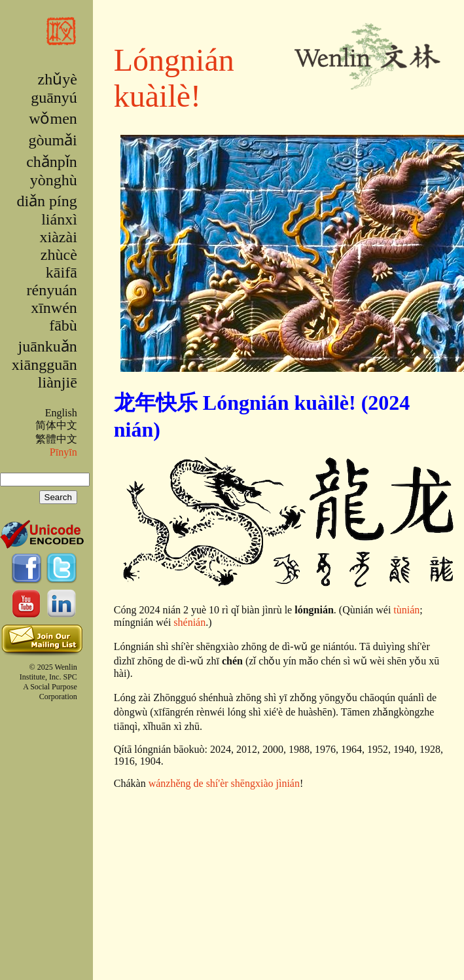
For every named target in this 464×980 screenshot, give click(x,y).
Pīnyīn (63, 452)
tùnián (406, 610)
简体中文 (56, 425)
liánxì (59, 219)
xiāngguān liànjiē (45, 373)
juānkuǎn (47, 346)
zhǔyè (57, 79)
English (61, 413)
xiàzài (59, 237)
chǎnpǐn (52, 162)
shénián (189, 622)
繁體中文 (56, 439)
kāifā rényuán (52, 281)
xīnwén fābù (54, 317)
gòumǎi (52, 140)
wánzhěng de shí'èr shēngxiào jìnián (224, 783)
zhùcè (59, 255)
